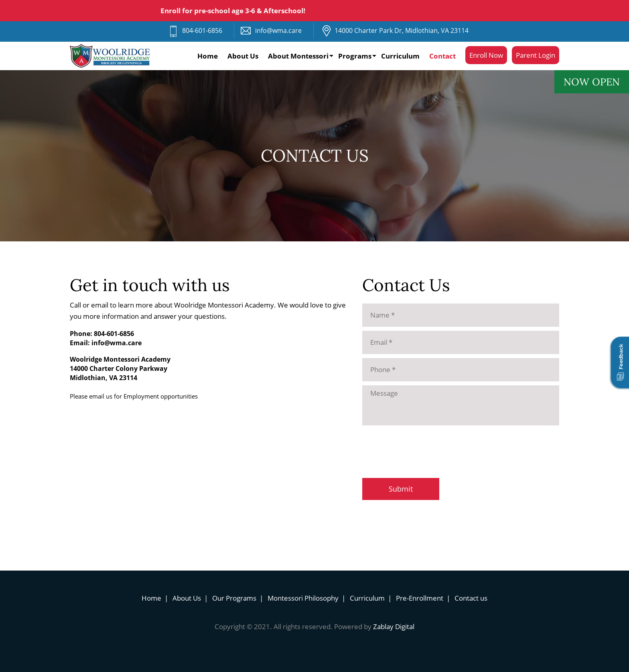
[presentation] (423, 447)
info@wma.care (278, 30)
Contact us (471, 598)
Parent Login (536, 55)
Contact (442, 56)
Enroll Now (486, 55)
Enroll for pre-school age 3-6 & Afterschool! (236, 11)
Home (208, 56)
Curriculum (400, 56)
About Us (243, 56)
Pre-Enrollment (420, 598)
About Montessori (298, 56)
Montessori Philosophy (303, 598)
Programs (355, 56)
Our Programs (234, 598)
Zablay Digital (394, 626)
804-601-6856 (202, 30)
